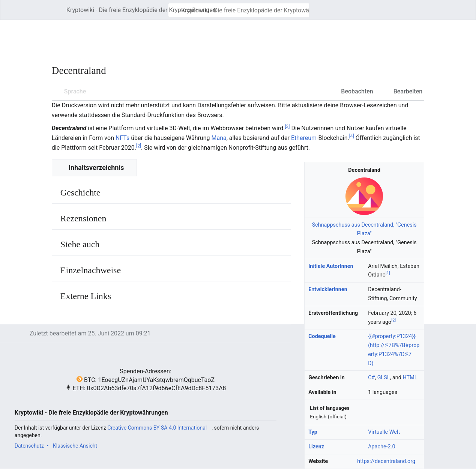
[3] (287, 126)
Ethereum (304, 138)
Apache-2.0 (381, 447)
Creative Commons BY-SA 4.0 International (157, 428)
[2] (139, 146)
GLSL (384, 378)
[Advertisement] (188, 38)
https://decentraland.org (386, 461)
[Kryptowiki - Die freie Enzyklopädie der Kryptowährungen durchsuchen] (239, 10)
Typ (313, 432)
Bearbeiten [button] (408, 91)
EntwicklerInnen (328, 289)
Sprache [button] (75, 91)
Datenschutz (29, 446)
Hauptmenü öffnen (58, 14)
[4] (352, 136)
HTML (410, 378)
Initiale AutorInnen (331, 266)
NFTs (122, 138)
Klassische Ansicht (75, 446)
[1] (388, 273)
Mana (219, 138)
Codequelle (322, 336)
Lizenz (316, 447)
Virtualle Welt (384, 432)
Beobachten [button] (357, 91)
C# (371, 378)
